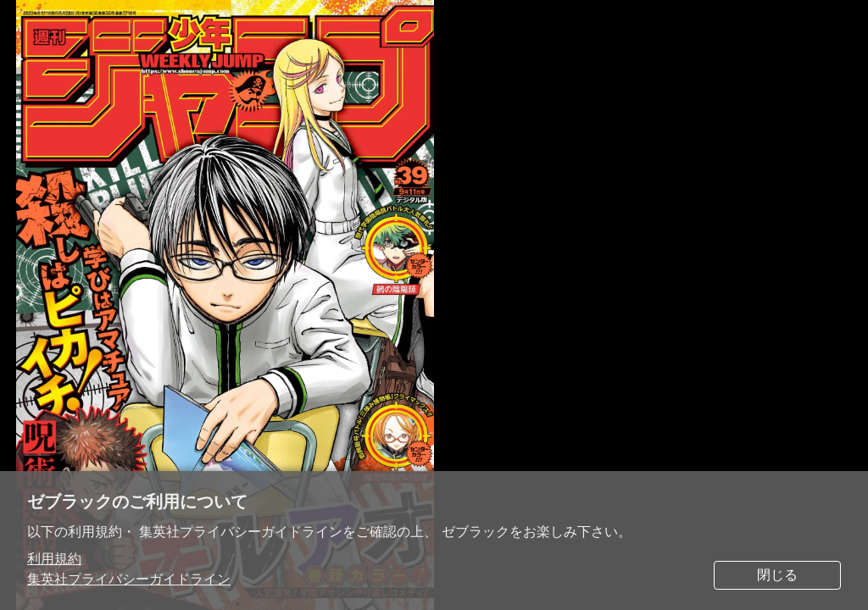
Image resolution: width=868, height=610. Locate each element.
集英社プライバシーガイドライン (129, 579)
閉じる (777, 575)
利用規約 (54, 559)
